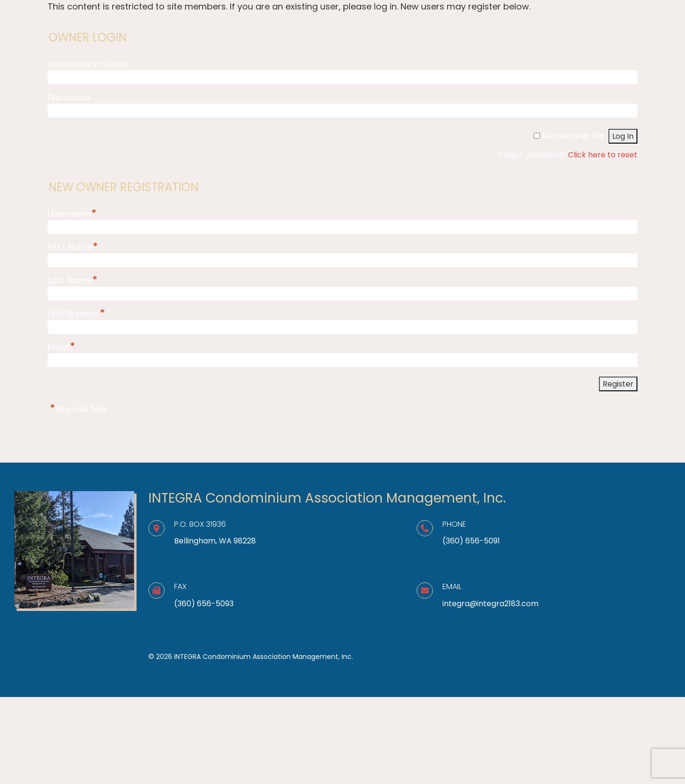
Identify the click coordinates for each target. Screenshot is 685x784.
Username (72, 214)
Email (61, 347)
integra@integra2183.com (490, 604)
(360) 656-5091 (471, 541)
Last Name (73, 280)
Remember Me (574, 136)
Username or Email (88, 64)
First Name (73, 247)
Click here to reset (603, 155)
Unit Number (76, 314)
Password (68, 97)
